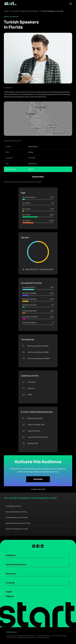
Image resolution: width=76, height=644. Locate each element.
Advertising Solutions (16, 565)
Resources (11, 574)
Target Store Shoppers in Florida (17, 529)
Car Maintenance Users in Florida (17, 518)
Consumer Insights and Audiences (25, 11)
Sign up (10, 596)
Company (10, 583)
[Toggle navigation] (70, 4)
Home (6, 11)
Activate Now (38, 177)
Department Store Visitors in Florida (18, 523)
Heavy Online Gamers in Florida (16, 512)
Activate (38, 479)
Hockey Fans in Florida (13, 506)
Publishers (11, 555)
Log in (9, 592)
